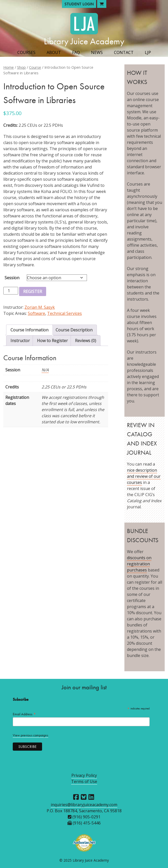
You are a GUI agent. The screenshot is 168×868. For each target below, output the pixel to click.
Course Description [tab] (74, 330)
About (54, 52)
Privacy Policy (84, 775)
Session (12, 278)
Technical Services (64, 313)
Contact (124, 52)
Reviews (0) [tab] (86, 341)
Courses (26, 52)
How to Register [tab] (52, 341)
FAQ (76, 52)
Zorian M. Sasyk (40, 307)
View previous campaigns (30, 735)
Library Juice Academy (84, 41)
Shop (21, 67)
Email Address (24, 714)
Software (36, 313)
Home (9, 67)
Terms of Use (84, 781)
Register (33, 291)
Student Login (79, 4)
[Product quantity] (11, 291)
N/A (45, 370)
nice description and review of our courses (144, 476)
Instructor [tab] (20, 341)
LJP (148, 52)
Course (35, 67)
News (97, 52)
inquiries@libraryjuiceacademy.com (84, 805)
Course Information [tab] (29, 330)
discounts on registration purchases (139, 564)
